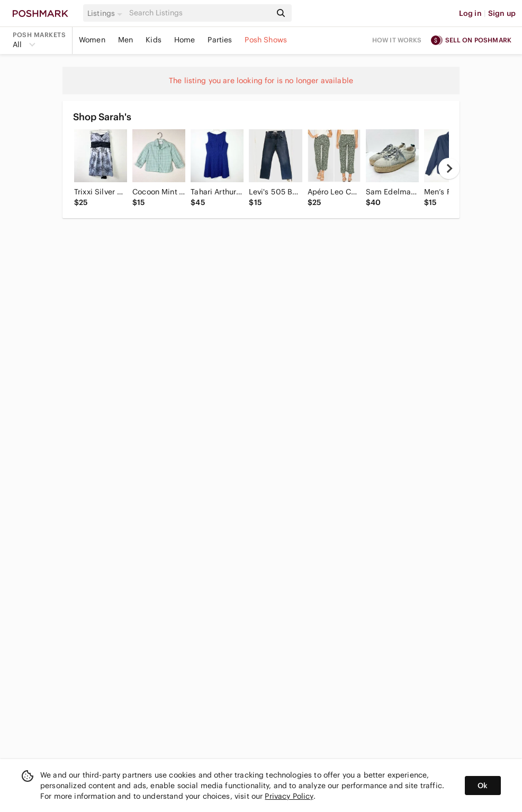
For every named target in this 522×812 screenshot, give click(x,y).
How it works (397, 40)
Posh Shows (266, 40)
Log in (470, 13)
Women (92, 40)
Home (185, 40)
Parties (220, 40)
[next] (449, 168)
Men (125, 40)
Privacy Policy (289, 796)
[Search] (199, 13)
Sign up (502, 13)
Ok (483, 786)
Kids (154, 40)
